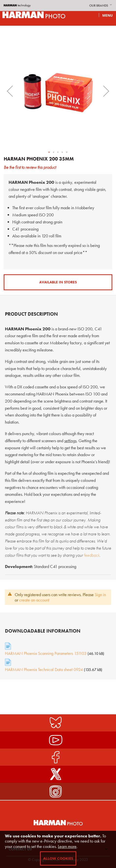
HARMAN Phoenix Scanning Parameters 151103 (46, 653)
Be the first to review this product (30, 167)
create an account (34, 600)
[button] (101, 6)
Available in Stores (58, 282)
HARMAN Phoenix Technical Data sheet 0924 (44, 669)
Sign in (100, 595)
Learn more (67, 846)
